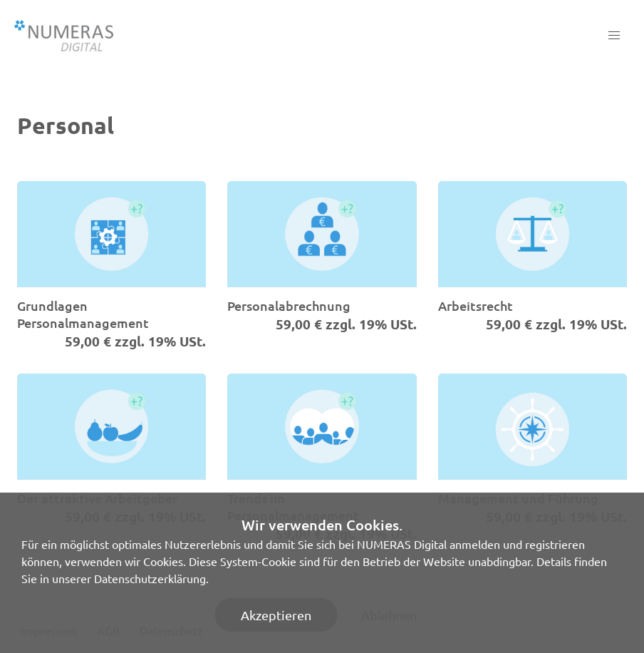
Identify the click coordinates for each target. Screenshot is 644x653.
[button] (614, 36)
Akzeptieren (276, 615)
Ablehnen (389, 615)
